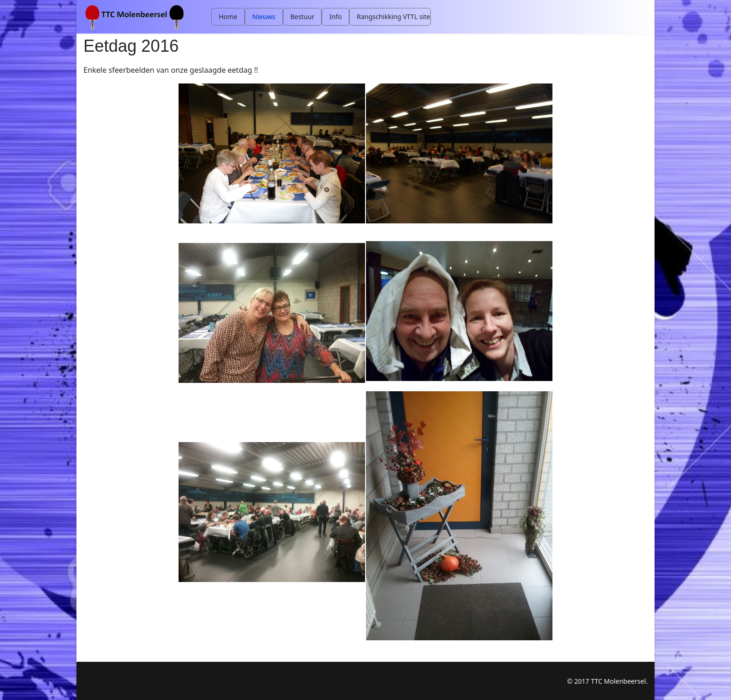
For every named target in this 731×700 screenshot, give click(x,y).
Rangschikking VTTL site (393, 17)
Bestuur (303, 17)
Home (228, 17)
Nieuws (264, 17)
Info (335, 17)
